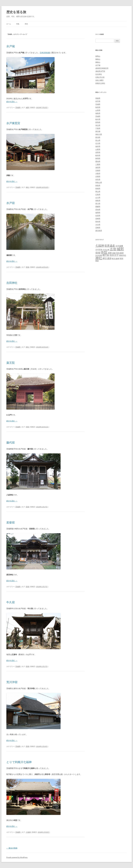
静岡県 (98, 158)
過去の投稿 (12, 848)
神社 (27, 187)
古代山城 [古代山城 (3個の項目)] (106, 250)
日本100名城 (45, 53)
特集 (18, 24)
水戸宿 (11, 203)
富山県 (98, 140)
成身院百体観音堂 (102, 68)
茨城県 (18, 108)
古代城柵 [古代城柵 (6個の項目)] (119, 246)
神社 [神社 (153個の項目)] (99, 258)
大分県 (98, 225)
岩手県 (98, 101)
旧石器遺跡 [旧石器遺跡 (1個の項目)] (99, 255)
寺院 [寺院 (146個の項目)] (104, 252)
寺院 (27, 427)
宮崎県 (98, 228)
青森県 (98, 98)
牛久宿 (11, 602)
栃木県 (98, 119)
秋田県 (98, 107)
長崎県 (98, 219)
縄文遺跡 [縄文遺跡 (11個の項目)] (107, 258)
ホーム (9, 24)
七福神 (28, 832)
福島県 (98, 113)
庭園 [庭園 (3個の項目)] (114, 253)
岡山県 (98, 192)
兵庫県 (98, 176)
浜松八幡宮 (99, 80)
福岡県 (98, 213)
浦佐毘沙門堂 (100, 71)
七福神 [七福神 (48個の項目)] (100, 246)
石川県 (98, 143)
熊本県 (98, 222)
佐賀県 (98, 216)
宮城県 (98, 104)
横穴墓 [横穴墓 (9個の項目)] (106, 255)
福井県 (98, 146)
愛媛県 (98, 207)
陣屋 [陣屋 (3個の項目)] (97, 261)
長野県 (98, 152)
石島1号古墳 (100, 77)
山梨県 (98, 149)
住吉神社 (99, 74)
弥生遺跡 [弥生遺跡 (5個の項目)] (120, 253)
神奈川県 (99, 134)
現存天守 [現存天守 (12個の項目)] (114, 255)
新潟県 (98, 137)
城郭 (27, 108)
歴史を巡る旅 (16, 12)
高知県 (98, 210)
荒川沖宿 (12, 682)
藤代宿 (11, 443)
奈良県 (98, 179)
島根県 (98, 188)
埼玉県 (98, 125)
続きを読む (12, 102)
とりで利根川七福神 (19, 762)
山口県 (98, 198)
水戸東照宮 (13, 123)
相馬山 (98, 56)
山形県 (98, 110)
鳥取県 (98, 185)
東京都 (98, 131)
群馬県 (98, 122)
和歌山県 (99, 182)
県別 (26, 24)
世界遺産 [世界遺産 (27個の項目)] (110, 246)
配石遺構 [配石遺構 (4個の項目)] (116, 259)
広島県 (98, 195)
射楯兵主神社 (100, 83)
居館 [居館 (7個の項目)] (110, 253)
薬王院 (11, 363)
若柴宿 (11, 523)
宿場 (27, 267)
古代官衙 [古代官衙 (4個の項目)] (99, 250)
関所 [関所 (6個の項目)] (121, 259)
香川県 (98, 204)
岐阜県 (98, 155)
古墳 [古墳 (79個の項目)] (113, 249)
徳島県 (98, 201)
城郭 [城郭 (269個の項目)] (120, 249)
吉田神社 (12, 283)
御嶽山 (98, 59)
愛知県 (98, 161)
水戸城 (11, 46)
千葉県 (98, 128)
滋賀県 (98, 167)
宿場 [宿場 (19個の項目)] (98, 253)
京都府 (98, 170)
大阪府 (98, 173)
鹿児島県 (99, 231)
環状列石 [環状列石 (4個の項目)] (123, 255)
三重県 (98, 164)
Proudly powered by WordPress (17, 857)
